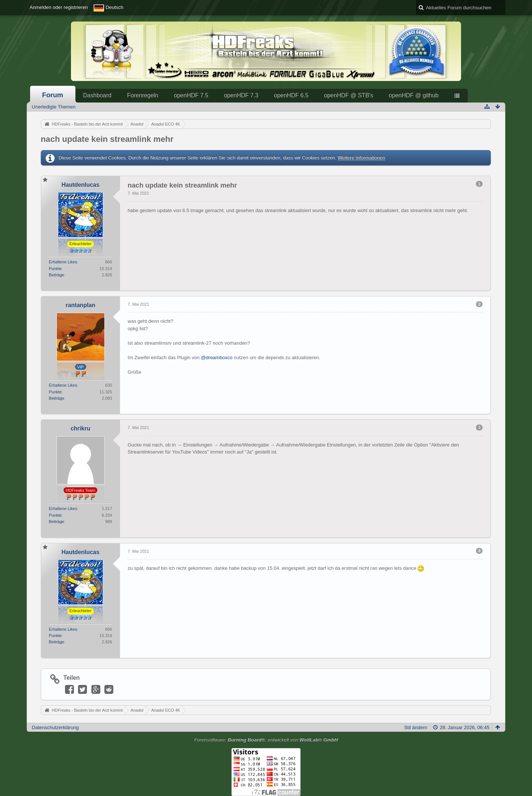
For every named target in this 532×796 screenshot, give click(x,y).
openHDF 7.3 (241, 95)
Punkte (55, 269)
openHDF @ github (414, 95)
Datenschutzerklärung (55, 727)
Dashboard (97, 95)
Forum (53, 95)
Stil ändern (416, 727)
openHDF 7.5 (191, 95)
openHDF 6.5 (291, 95)
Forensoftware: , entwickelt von (266, 740)
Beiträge (57, 275)
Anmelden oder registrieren (59, 7)
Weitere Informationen (361, 158)
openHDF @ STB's (348, 95)
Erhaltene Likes (63, 262)
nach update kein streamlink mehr (107, 139)
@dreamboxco (217, 358)
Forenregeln (143, 95)
